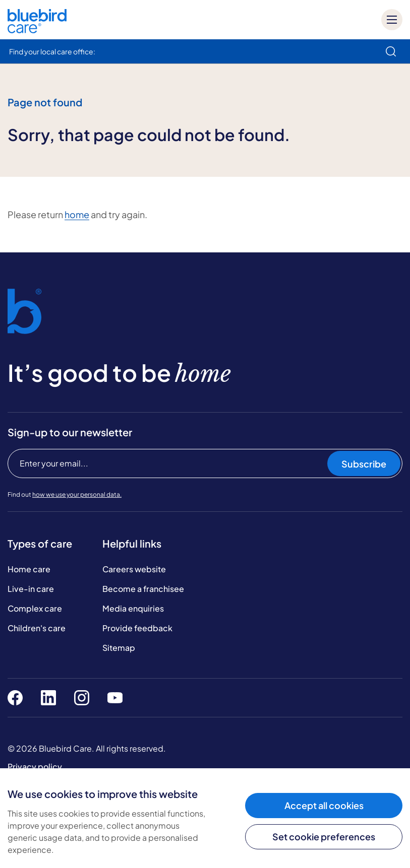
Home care (29, 569)
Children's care (37, 628)
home (77, 214)
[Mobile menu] (392, 20)
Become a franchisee (143, 589)
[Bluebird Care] (37, 29)
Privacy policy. (36, 766)
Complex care (35, 608)
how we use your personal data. (77, 494)
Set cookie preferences (324, 837)
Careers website (134, 569)
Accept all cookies (324, 805)
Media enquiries (133, 608)
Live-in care (31, 589)
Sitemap (119, 648)
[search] (391, 51)
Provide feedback (137, 628)
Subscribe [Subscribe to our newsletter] (364, 464)
